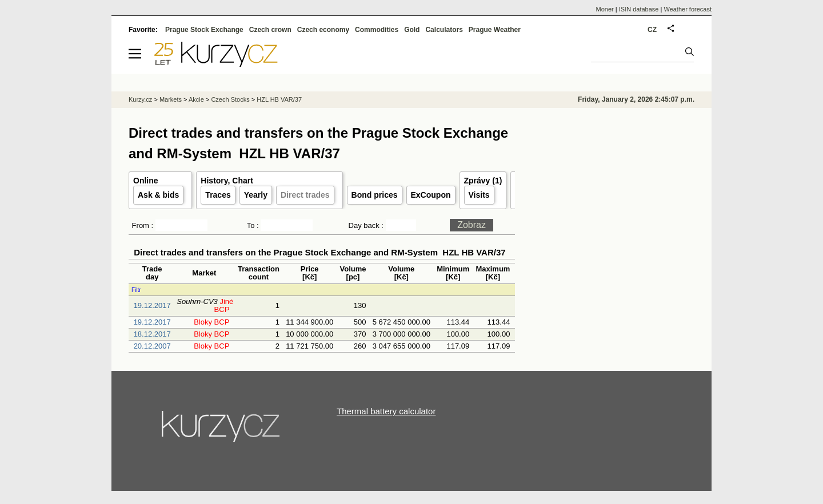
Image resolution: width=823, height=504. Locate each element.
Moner (605, 9)
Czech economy (323, 30)
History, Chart (227, 181)
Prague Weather (495, 30)
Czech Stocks (230, 99)
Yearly (256, 195)
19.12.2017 (152, 305)
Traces (218, 195)
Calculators (444, 30)
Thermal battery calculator (386, 411)
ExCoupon (431, 195)
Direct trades (305, 195)
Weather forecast (688, 9)
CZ (652, 30)
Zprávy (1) (483, 181)
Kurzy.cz (140, 99)
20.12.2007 (152, 346)
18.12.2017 (152, 334)
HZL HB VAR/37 (279, 99)
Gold (412, 30)
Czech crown (270, 30)
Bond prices (375, 195)
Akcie (196, 99)
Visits (479, 195)
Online (146, 181)
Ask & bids (158, 195)
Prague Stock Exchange (204, 30)
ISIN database (639, 9)
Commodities (377, 30)
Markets (171, 99)
